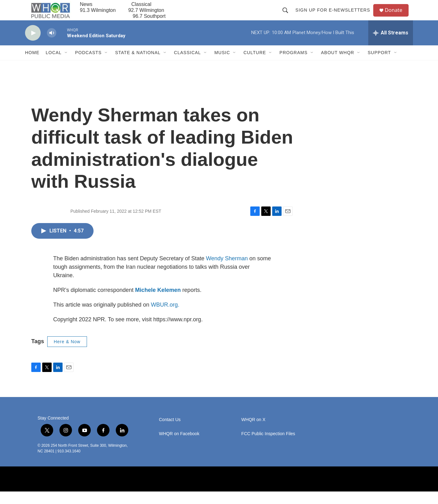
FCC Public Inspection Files (268, 446)
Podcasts (88, 65)
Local (54, 65)
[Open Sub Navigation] (66, 65)
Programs (293, 65)
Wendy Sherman (227, 271)
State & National (138, 65)
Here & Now (67, 354)
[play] (33, 46)
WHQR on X (253, 432)
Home (32, 65)
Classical (187, 65)
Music (222, 65)
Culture (255, 65)
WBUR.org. (165, 317)
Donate (397, 16)
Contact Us (170, 432)
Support (379, 65)
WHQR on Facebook (179, 446)
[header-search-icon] (288, 16)
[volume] (52, 46)
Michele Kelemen (158, 303)
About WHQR (338, 65)
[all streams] (391, 45)
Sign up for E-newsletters (335, 16)
